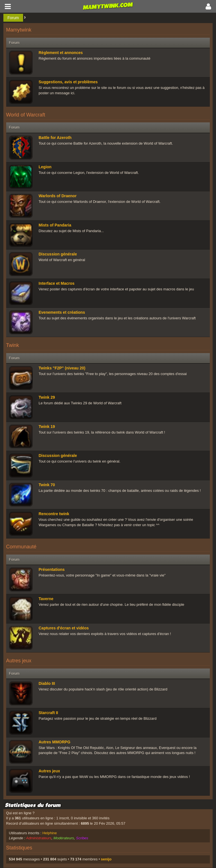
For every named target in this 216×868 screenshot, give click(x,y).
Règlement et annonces (61, 53)
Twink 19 (47, 427)
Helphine (50, 833)
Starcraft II (48, 713)
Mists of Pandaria (55, 225)
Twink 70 (47, 485)
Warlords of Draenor (58, 196)
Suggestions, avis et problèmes (68, 82)
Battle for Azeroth (55, 138)
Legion (45, 167)
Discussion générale (58, 254)
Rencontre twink (54, 514)
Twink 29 (47, 397)
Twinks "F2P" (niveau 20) (62, 368)
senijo (106, 859)
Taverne (46, 599)
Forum (13, 18)
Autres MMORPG (54, 742)
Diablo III (47, 683)
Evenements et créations (62, 312)
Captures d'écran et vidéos (64, 628)
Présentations (52, 569)
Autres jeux (49, 771)
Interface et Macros (57, 283)
